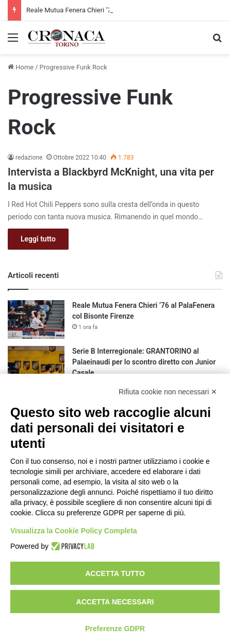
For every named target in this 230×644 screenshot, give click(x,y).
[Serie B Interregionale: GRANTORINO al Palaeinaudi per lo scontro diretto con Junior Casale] (36, 365)
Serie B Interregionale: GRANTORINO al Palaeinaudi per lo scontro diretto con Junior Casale (144, 362)
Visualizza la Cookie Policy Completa (74, 531)
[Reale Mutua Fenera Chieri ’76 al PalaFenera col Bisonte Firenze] (36, 319)
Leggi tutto (38, 239)
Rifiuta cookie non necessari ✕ (168, 392)
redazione (29, 158)
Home (21, 67)
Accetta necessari (115, 602)
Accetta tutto (115, 573)
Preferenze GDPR (115, 629)
